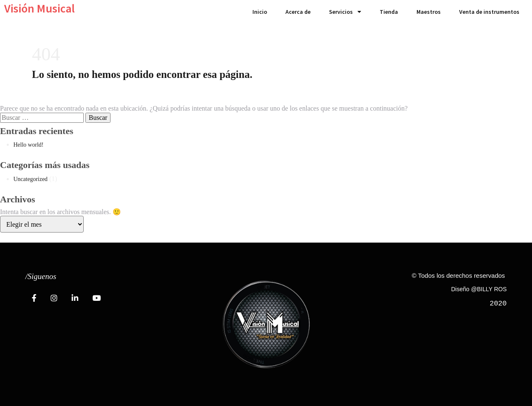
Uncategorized (31, 179)
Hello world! (28, 145)
